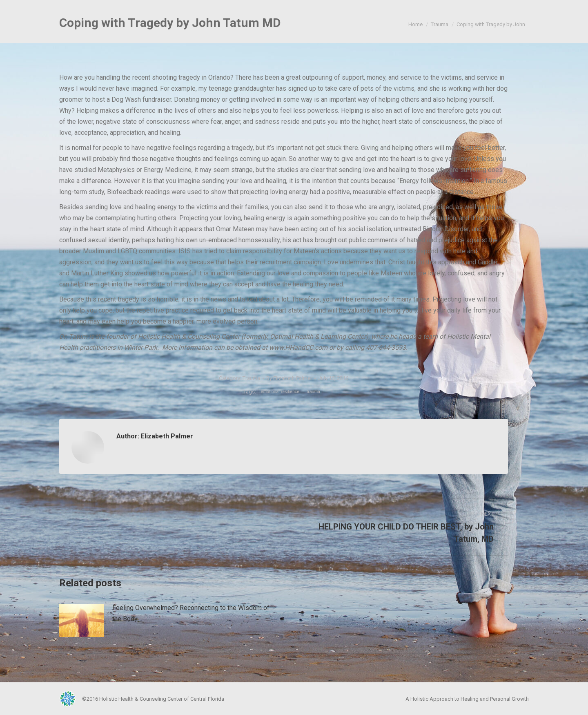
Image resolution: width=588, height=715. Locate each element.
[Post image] (82, 621)
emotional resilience (280, 392)
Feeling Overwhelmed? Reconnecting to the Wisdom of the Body (191, 613)
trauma (313, 392)
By (289, 378)
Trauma (251, 378)
